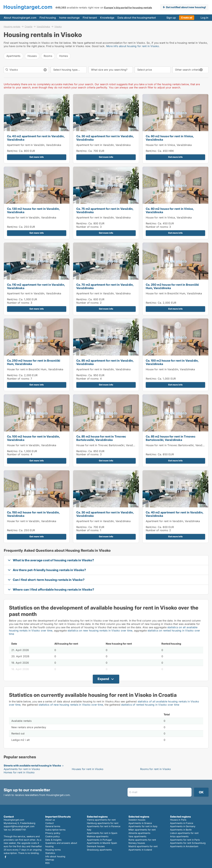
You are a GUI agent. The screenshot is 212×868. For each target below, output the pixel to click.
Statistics (50, 853)
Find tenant (90, 18)
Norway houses (137, 843)
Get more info (37, 157)
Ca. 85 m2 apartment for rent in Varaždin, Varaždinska (105, 362)
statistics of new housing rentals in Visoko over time (71, 705)
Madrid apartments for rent (143, 846)
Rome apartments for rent (142, 840)
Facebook (5, 857)
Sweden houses (137, 820)
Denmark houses (96, 846)
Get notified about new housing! (186, 7)
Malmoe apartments (98, 836)
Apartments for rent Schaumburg (188, 843)
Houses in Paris (178, 820)
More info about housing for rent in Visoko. (133, 46)
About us (50, 820)
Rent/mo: (13, 151)
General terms (53, 826)
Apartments (13, 56)
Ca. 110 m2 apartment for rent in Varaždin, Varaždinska (36, 286)
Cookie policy (53, 836)
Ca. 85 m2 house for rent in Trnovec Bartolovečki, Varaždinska (101, 438)
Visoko (58, 27)
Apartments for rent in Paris (185, 840)
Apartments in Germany (183, 826)
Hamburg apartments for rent (103, 823)
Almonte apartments (139, 833)
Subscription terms (55, 830)
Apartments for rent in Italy (143, 826)
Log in (204, 18)
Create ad (187, 18)
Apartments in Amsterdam (184, 846)
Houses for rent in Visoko (88, 769)
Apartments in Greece (140, 823)
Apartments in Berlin (181, 830)
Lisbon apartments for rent (184, 833)
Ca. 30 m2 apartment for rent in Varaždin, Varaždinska (105, 138)
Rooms (48, 56)
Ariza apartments (179, 836)
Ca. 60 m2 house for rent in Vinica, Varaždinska (170, 138)
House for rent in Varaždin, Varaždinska (32, 217)
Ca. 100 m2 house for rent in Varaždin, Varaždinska (172, 362)
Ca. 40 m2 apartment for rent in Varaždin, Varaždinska (36, 138)
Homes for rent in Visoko (19, 772)
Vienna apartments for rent (101, 820)
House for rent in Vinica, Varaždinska (169, 145)
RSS (48, 863)
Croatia (28, 26)
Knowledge (107, 18)
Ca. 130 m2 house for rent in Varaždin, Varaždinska (33, 210)
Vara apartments (137, 836)
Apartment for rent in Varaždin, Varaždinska (34, 145)
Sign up (171, 18)
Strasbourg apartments (99, 850)
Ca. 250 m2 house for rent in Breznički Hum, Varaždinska (172, 286)
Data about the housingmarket (137, 18)
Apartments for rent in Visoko (22, 769)
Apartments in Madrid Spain (102, 843)
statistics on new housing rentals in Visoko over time (100, 631)
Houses (32, 56)
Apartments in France (182, 823)
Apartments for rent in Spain (102, 833)
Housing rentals (12, 26)
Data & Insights (53, 840)
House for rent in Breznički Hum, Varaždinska (174, 293)
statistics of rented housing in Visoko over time (150, 705)
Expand (103, 679)
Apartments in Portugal (99, 840)
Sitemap (50, 860)
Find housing (48, 18)
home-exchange (69, 18)
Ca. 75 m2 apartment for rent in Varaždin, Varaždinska (105, 210)
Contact (50, 823)
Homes (64, 56)
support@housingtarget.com (19, 826)
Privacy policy (53, 833)
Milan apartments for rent (142, 830)
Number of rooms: (88, 227)
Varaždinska (43, 26)
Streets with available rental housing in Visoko (32, 766)
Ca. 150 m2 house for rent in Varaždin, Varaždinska (33, 514)
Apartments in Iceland (140, 850)
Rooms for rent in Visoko (156, 769)
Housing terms (53, 850)
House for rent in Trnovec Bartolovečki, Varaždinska (109, 445)
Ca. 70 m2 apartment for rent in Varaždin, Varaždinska (105, 286)
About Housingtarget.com (20, 18)
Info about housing (55, 856)
